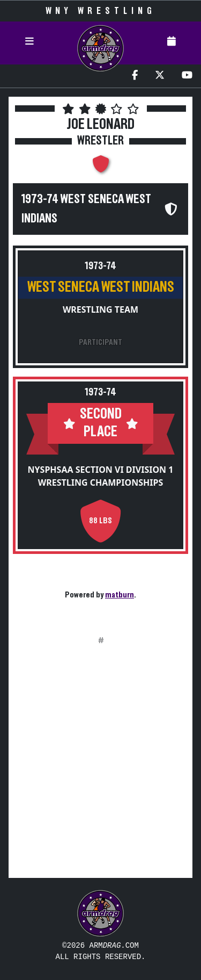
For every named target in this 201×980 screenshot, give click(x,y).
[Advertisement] (100, 769)
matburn (120, 595)
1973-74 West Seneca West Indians (86, 209)
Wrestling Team (100, 309)
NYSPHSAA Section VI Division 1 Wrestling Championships (101, 476)
